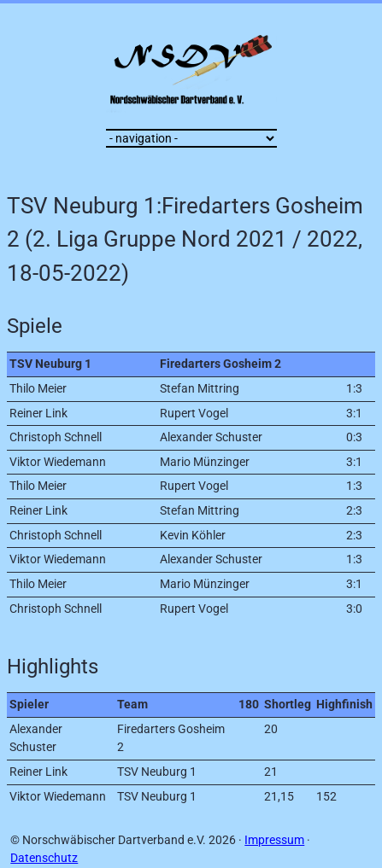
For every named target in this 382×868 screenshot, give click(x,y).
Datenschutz (44, 858)
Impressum (274, 840)
